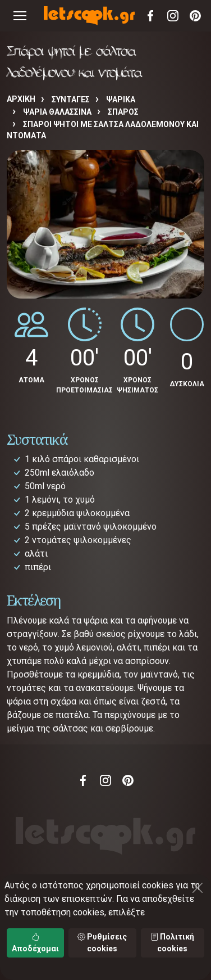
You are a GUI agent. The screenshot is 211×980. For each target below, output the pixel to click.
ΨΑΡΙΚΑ (121, 100)
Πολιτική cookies (172, 943)
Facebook (150, 16)
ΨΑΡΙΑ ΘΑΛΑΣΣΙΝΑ (57, 112)
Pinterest (195, 16)
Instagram (173, 16)
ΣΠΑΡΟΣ (123, 112)
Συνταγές (71, 100)
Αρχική (21, 99)
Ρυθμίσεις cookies (102, 943)
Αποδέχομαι (35, 943)
